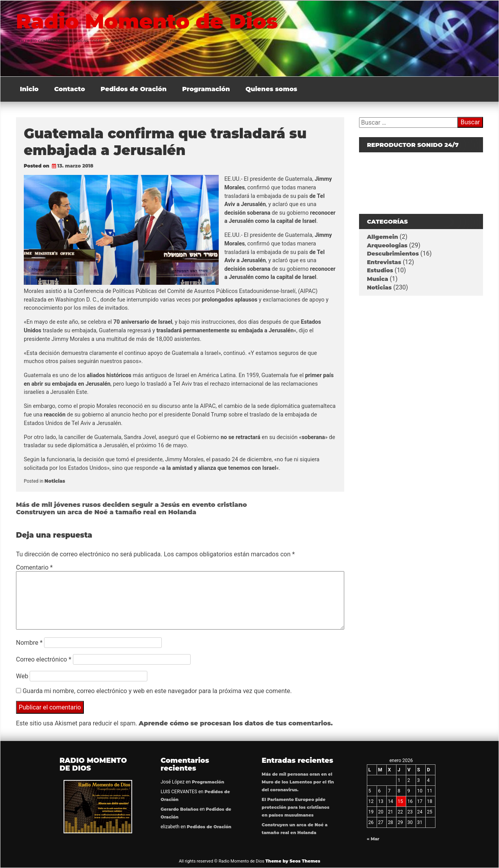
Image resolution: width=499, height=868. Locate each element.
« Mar (373, 839)
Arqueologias (387, 245)
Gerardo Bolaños (180, 809)
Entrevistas (384, 262)
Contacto (70, 89)
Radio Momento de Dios (149, 21)
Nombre (29, 643)
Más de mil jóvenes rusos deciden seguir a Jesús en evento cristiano (131, 505)
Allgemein (382, 237)
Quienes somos (272, 89)
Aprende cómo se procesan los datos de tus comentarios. (236, 723)
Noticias (55, 481)
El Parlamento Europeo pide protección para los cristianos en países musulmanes (295, 807)
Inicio (29, 89)
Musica (378, 279)
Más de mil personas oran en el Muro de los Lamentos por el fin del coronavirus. (298, 782)
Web (22, 676)
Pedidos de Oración (134, 89)
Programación (206, 89)
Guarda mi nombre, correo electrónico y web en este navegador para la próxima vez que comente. (157, 691)
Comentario (34, 567)
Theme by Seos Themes (293, 861)
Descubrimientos (393, 254)
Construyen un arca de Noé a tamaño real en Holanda (106, 512)
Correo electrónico (44, 659)
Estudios (380, 270)
